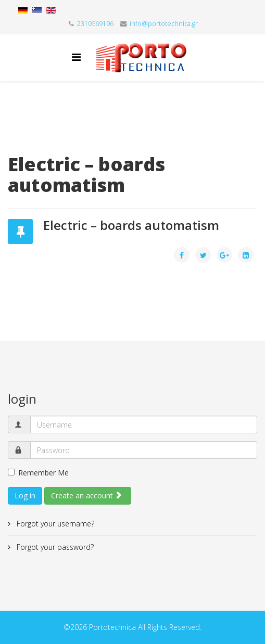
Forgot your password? (54, 547)
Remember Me (38, 473)
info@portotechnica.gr (164, 24)
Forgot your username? (54, 524)
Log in (25, 495)
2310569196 (95, 24)
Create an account (87, 495)
